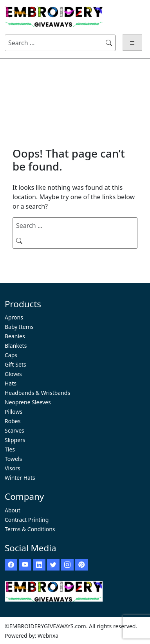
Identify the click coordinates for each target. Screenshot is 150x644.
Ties (10, 449)
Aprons (14, 317)
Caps (11, 355)
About (13, 510)
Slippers (15, 440)
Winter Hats (20, 478)
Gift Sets (15, 364)
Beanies (15, 336)
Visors (13, 468)
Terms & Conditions (30, 529)
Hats (11, 383)
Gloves (13, 374)
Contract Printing (27, 520)
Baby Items (19, 327)
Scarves (14, 430)
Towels (13, 459)
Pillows (14, 412)
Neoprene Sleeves (28, 402)
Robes (13, 421)
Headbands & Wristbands (37, 393)
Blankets (16, 346)
